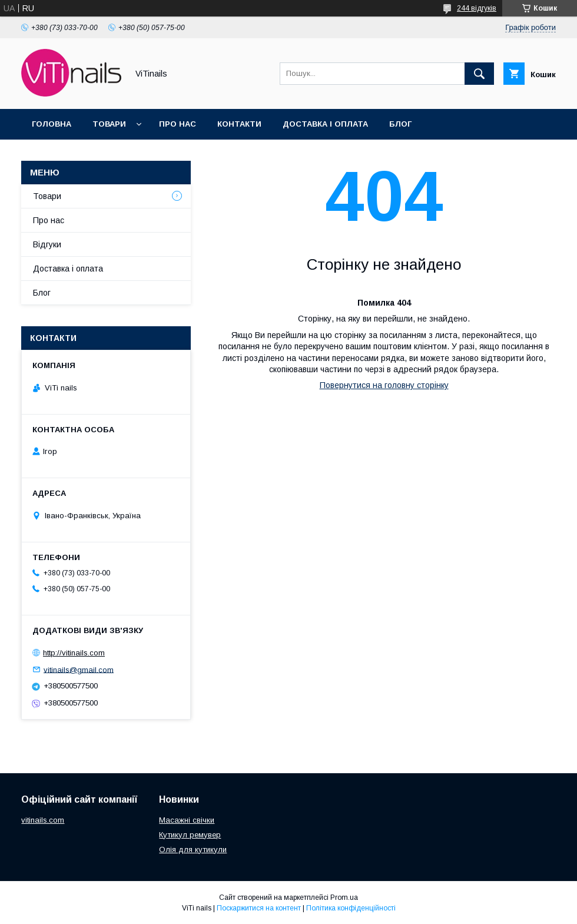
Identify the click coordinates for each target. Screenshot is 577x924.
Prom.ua (344, 897)
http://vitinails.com (74, 653)
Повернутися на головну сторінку (384, 385)
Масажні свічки (187, 820)
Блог (400, 124)
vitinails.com (43, 820)
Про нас (178, 124)
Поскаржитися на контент (259, 908)
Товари (109, 124)
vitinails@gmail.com (79, 669)
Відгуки (47, 244)
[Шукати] (479, 74)
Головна (52, 124)
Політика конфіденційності (351, 908)
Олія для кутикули (193, 850)
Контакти (239, 124)
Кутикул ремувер (190, 835)
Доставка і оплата (325, 124)
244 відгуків (477, 8)
